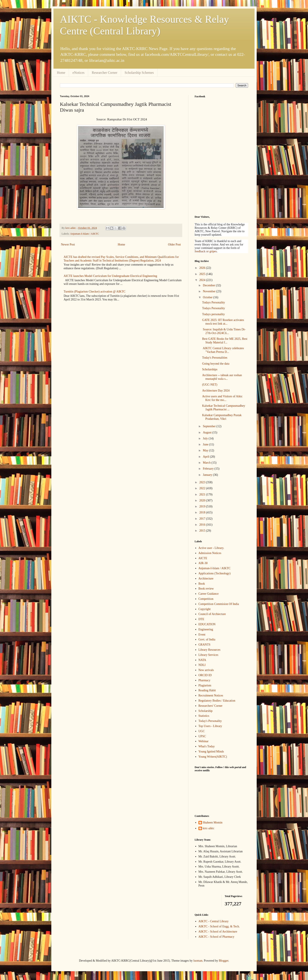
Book (202, 584)
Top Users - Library (210, 726)
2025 (203, 274)
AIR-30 (203, 563)
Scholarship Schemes (139, 73)
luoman (198, 961)
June (206, 444)
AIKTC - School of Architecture (218, 932)
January (208, 475)
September (210, 426)
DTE (201, 619)
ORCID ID (205, 675)
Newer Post (68, 245)
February (209, 469)
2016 (203, 525)
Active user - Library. (211, 548)
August (207, 432)
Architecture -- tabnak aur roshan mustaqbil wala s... (222, 377)
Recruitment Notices (211, 695)
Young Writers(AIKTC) (213, 757)
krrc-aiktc (209, 828)
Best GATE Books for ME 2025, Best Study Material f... (225, 341)
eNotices (78, 73)
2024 (203, 280)
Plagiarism (205, 685)
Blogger (224, 961)
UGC (202, 731)
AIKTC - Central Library (214, 921)
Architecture (206, 579)
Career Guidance (209, 594)
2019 (203, 506)
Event (202, 635)
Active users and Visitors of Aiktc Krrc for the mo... (222, 398)
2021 (203, 494)
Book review (206, 589)
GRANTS (204, 645)
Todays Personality (214, 302)
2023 (203, 482)
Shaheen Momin (213, 823)
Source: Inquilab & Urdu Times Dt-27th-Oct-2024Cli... (224, 331)
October (208, 297)
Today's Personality (210, 721)
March (207, 463)
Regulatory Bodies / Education (217, 701)
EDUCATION (207, 624)
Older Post (175, 245)
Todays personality (213, 314)
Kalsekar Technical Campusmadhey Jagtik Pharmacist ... (224, 408)
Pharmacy (204, 680)
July (206, 438)
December (209, 285)
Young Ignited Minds (211, 752)
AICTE (203, 558)
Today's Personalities (215, 358)
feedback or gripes (206, 251)
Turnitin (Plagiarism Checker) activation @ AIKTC (95, 292)
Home (61, 73)
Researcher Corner (105, 73)
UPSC (202, 736)
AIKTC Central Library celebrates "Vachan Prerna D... (223, 350)
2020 (203, 500)
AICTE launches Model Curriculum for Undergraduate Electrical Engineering (110, 276)
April (206, 457)
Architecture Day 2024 (216, 391)
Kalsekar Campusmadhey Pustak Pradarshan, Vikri (222, 417)
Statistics (204, 716)
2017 (203, 519)
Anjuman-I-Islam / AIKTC (85, 234)
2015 (203, 531)
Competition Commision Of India (219, 604)
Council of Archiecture (212, 614)
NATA (202, 660)
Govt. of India (207, 639)
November (210, 291)
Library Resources (210, 650)
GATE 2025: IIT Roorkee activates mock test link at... (223, 322)
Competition (206, 599)
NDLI (202, 665)
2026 (203, 268)
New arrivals (206, 670)
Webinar (204, 741)
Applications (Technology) (215, 573)
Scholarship (206, 711)
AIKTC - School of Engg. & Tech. (219, 926)
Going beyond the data (216, 364)
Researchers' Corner (211, 706)
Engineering (206, 629)
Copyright (205, 609)
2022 (203, 488)
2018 (203, 512)
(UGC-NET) (210, 385)
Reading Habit (207, 690)
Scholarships (210, 369)
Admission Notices (210, 553)
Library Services (208, 655)
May (206, 450)
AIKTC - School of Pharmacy (216, 937)
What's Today (207, 746)
